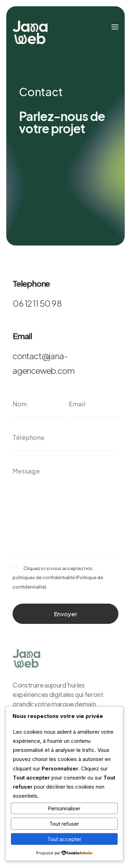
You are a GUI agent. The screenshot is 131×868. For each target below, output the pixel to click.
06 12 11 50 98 (37, 303)
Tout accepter (64, 839)
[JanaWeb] (30, 32)
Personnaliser (64, 808)
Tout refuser (64, 824)
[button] (115, 27)
